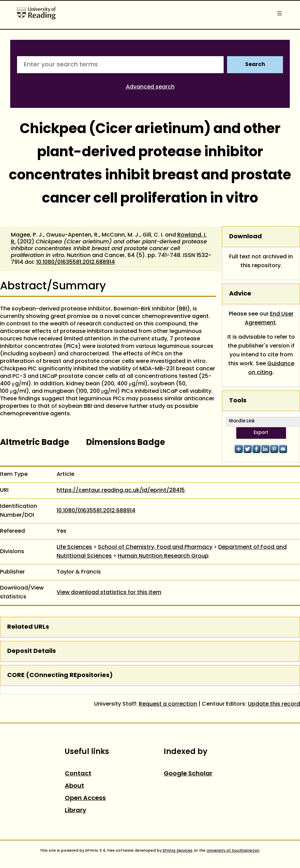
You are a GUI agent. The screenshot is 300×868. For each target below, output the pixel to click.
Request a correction (168, 704)
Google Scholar (188, 774)
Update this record (274, 704)
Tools (238, 401)
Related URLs (28, 627)
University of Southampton (233, 851)
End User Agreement (269, 319)
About (74, 786)
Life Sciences (74, 547)
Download (245, 237)
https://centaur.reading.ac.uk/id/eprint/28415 (121, 491)
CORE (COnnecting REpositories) (60, 676)
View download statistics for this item (109, 593)
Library (76, 811)
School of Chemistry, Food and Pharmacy (155, 547)
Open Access (85, 798)
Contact (78, 774)
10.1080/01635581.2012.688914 (76, 262)
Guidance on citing (271, 368)
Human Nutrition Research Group (163, 556)
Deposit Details (32, 651)
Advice (240, 294)
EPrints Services (178, 851)
